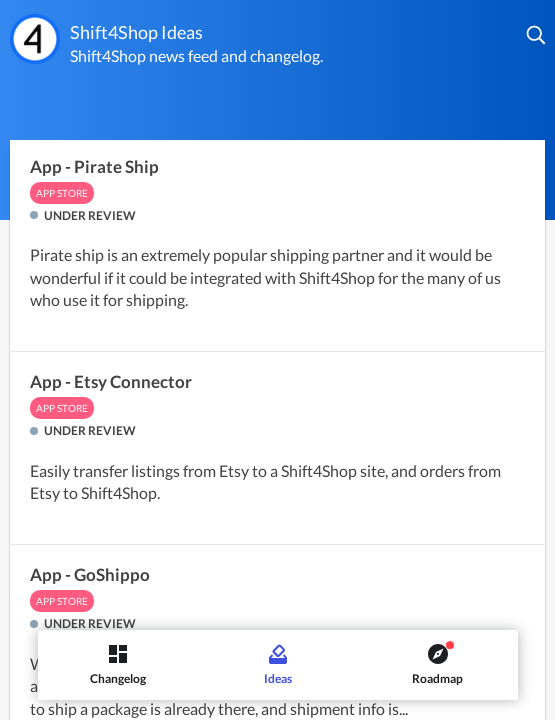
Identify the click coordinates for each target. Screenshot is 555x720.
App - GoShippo (90, 575)
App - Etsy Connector (111, 382)
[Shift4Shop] (35, 39)
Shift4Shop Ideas (136, 32)
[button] (537, 35)
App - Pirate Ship (94, 167)
